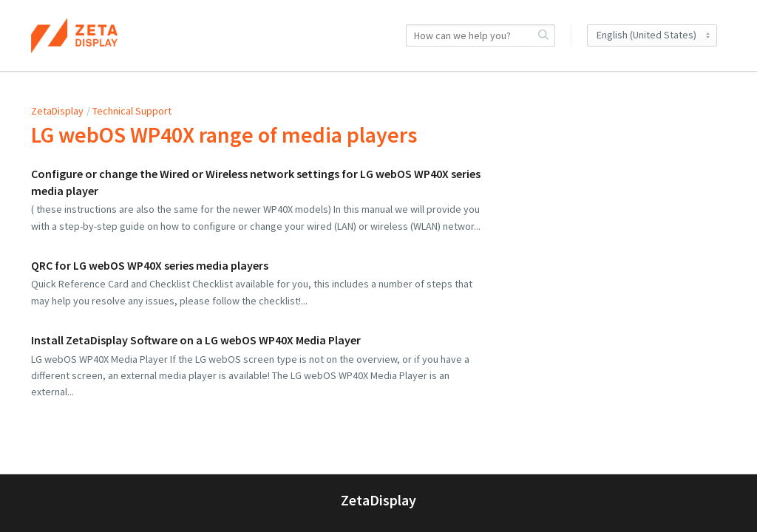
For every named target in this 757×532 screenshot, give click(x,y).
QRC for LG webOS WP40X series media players (150, 265)
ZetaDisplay (57, 111)
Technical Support (132, 111)
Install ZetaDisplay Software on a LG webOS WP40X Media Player (196, 340)
